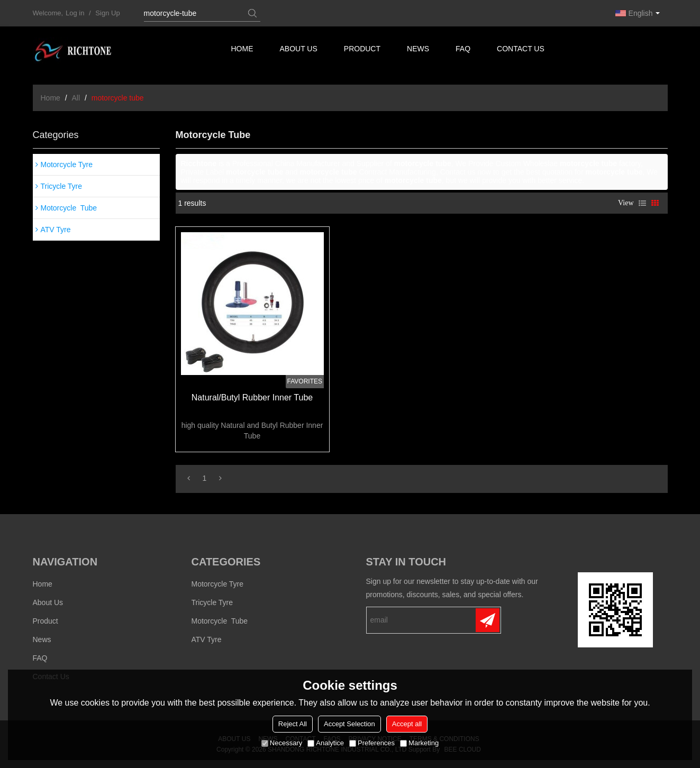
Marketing (419, 743)
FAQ (464, 50)
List (642, 203)
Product (363, 50)
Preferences (372, 743)
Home (242, 50)
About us (299, 50)
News (419, 50)
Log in (75, 13)
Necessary (282, 743)
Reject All (293, 724)
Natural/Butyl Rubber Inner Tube (252, 397)
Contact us (522, 50)
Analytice (326, 743)
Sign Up (107, 13)
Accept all (407, 724)
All (76, 98)
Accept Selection (349, 724)
